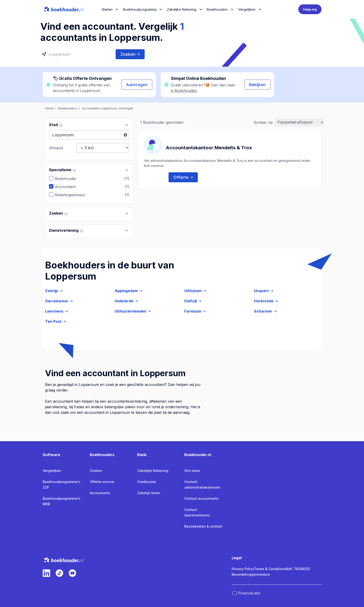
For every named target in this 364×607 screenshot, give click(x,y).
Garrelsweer (59, 301)
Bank (142, 455)
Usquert (264, 291)
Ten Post (55, 321)
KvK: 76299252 (298, 569)
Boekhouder (69, 179)
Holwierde (126, 301)
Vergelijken (52, 471)
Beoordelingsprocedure (251, 574)
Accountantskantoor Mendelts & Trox (209, 147)
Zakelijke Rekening (182, 9)
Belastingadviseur (74, 195)
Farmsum (195, 311)
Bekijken (257, 85)
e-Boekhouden (184, 91)
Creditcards (147, 482)
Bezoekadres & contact (203, 526)
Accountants (100, 493)
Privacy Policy (243, 569)
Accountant (69, 187)
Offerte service (102, 482)
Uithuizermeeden (133, 311)
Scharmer (265, 311)
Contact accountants (201, 498)
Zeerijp (54, 291)
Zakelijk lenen (149, 493)
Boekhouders (217, 9)
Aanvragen (137, 85)
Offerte (183, 177)
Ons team (192, 471)
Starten (107, 9)
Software (51, 455)
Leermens (56, 311)
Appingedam (128, 291)
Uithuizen (195, 291)
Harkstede (266, 301)
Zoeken (130, 54)
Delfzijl (193, 301)
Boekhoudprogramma (140, 9)
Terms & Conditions (270, 569)
